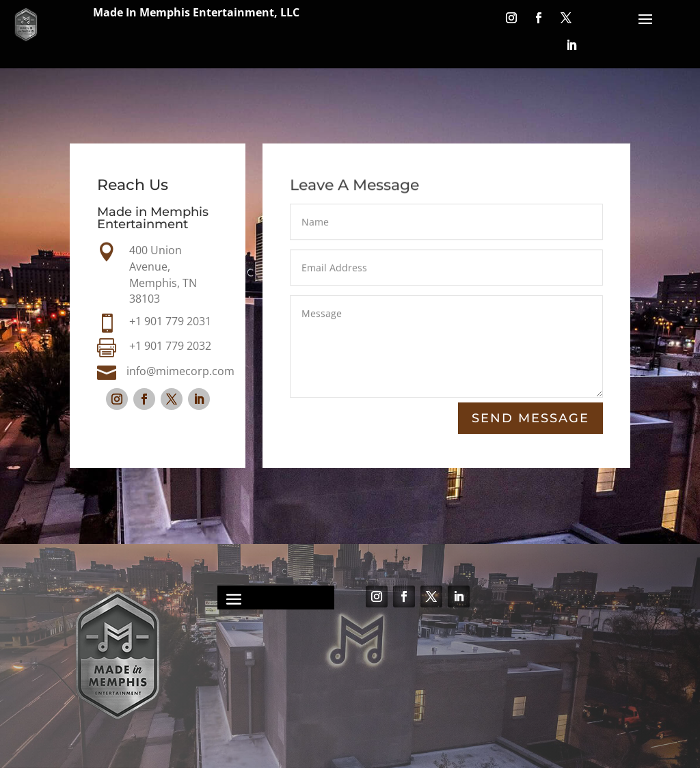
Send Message (530, 418)
